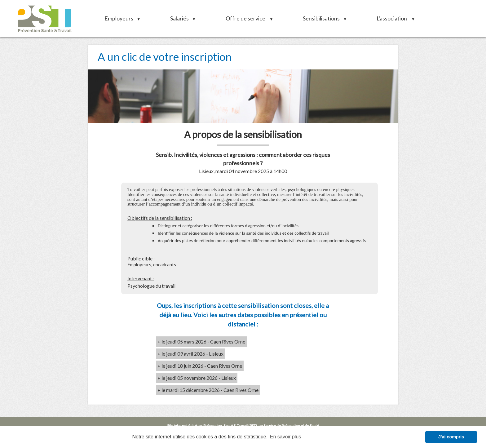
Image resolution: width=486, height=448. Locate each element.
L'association (394, 18)
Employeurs (120, 18)
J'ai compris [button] (451, 437)
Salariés (181, 18)
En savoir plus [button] (286, 437)
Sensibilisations (323, 18)
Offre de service (247, 18)
